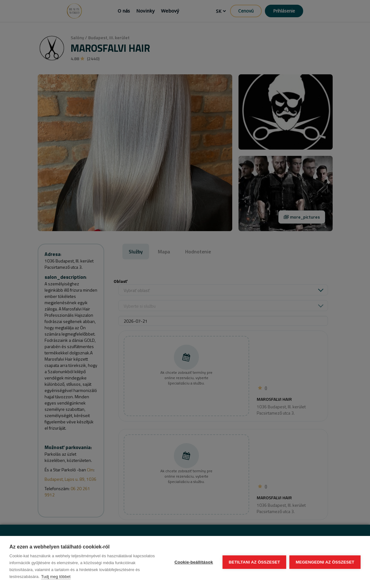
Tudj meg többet (56, 577)
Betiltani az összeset (255, 562)
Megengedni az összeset (325, 562)
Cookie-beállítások (194, 562)
